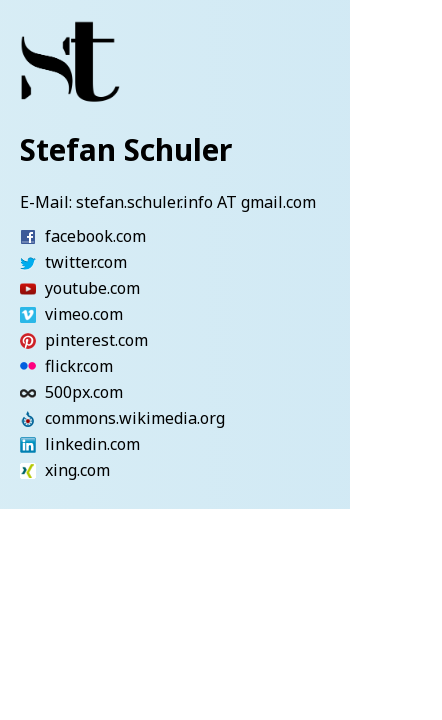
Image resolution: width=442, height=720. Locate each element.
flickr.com (53, 367)
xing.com (53, 471)
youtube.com (53, 289)
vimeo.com (53, 315)
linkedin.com (53, 445)
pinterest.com (53, 341)
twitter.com (53, 263)
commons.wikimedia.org (53, 419)
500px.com (53, 393)
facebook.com (53, 237)
